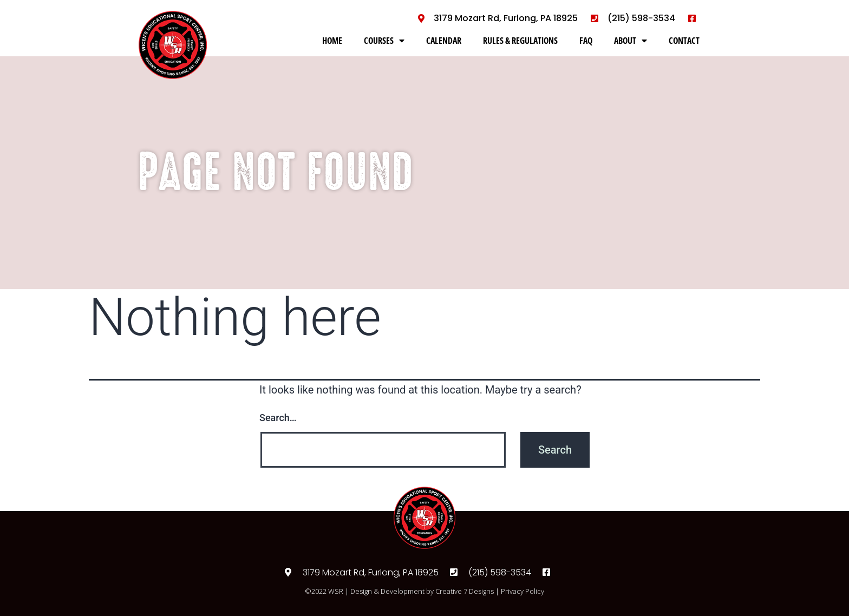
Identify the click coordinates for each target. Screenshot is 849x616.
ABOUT (631, 41)
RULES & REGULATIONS (520, 41)
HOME (332, 41)
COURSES (384, 41)
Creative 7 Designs (465, 591)
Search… (278, 418)
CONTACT (684, 41)
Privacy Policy (523, 591)
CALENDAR (444, 41)
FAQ (586, 41)
